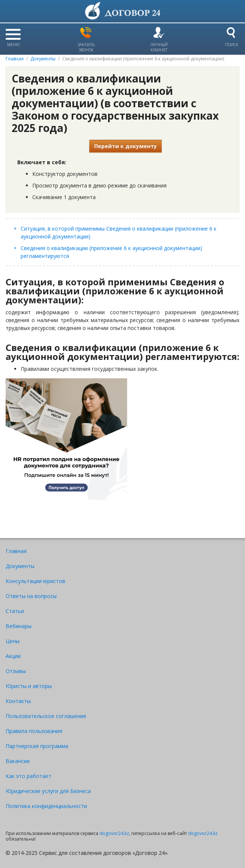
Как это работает (29, 776)
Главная (15, 59)
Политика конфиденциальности (46, 806)
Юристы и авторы (29, 686)
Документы (43, 59)
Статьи (15, 611)
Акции (13, 656)
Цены (13, 641)
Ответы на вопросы (31, 596)
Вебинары (19, 626)
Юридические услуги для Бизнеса (48, 791)
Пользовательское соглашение (46, 716)
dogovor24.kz (114, 833)
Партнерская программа (37, 746)
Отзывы (16, 671)
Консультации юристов (35, 581)
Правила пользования (34, 731)
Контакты (18, 701)
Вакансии (18, 761)
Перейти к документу (126, 146)
